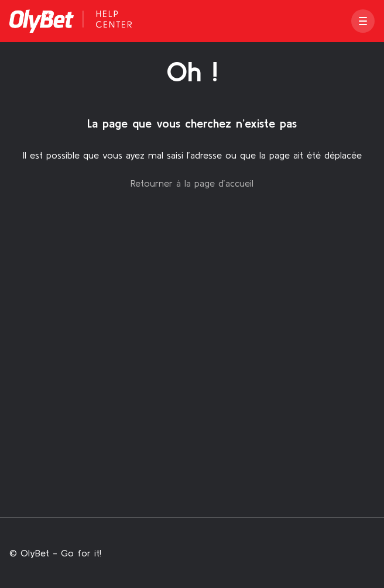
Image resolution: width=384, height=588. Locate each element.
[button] (363, 21)
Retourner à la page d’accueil (192, 183)
